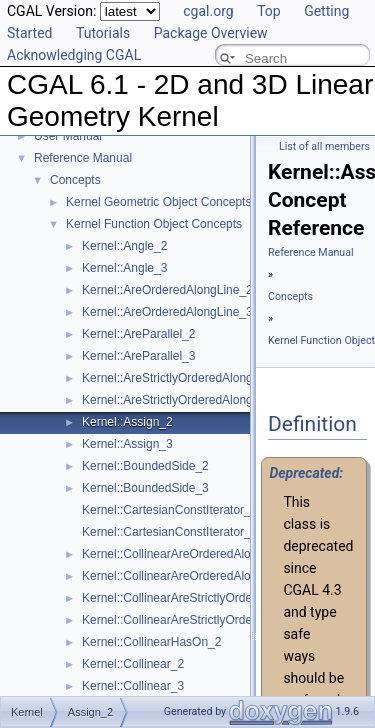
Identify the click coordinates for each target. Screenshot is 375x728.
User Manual (68, 136)
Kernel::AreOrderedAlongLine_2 (167, 290)
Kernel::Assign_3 (127, 444)
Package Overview (211, 33)
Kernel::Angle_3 (124, 268)
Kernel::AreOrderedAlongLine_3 (167, 312)
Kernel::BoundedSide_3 (145, 488)
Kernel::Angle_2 (124, 246)
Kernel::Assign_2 (127, 422)
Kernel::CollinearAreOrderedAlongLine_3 (191, 576)
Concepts (75, 180)
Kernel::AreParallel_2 (138, 334)
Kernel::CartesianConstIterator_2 (169, 510)
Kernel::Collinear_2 (133, 664)
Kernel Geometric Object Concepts (158, 202)
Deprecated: (306, 473)
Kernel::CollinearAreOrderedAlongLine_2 (191, 554)
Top (269, 11)
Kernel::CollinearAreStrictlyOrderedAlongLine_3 (209, 620)
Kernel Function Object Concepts (154, 224)
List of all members (324, 146)
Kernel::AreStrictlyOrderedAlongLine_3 (185, 400)
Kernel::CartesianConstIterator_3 (169, 532)
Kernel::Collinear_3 (133, 686)
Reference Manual (83, 158)
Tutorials (103, 33)
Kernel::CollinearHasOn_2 (151, 642)
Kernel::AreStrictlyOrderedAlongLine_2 (185, 378)
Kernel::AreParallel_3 (138, 356)
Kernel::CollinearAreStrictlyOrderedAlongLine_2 (209, 598)
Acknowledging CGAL (74, 55)
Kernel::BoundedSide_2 (145, 466)
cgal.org (208, 11)
